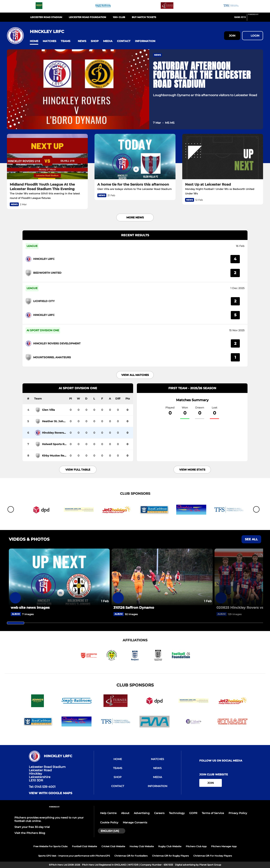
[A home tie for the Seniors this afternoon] (135, 157)
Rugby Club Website (170, 846)
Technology (177, 813)
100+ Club (119, 17)
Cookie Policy (109, 822)
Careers (159, 813)
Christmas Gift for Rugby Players (170, 856)
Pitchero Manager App (224, 846)
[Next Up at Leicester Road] (223, 157)
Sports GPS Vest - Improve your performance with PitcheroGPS (74, 856)
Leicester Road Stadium (46, 17)
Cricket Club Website (113, 846)
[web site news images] (59, 577)
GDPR (193, 813)
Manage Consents (135, 822)
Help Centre (108, 813)
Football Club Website (84, 846)
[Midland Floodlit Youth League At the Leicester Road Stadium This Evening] (47, 157)
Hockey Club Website (142, 846)
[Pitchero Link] (256, 19)
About (125, 813)
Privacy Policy (238, 813)
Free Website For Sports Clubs (50, 846)
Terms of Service (213, 813)
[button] (34, 41)
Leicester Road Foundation (87, 17)
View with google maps (51, 793)
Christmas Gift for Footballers (131, 856)
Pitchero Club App (196, 846)
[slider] (16, 623)
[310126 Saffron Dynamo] (162, 577)
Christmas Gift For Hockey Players (213, 856)
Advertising (142, 813)
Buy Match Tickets (144, 17)
